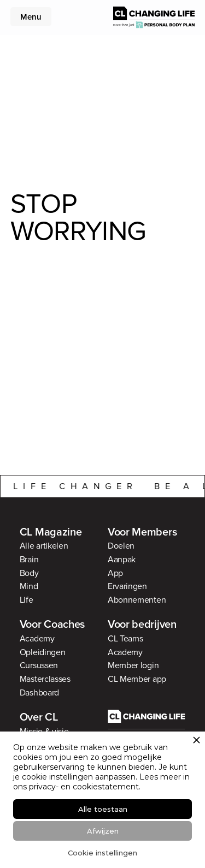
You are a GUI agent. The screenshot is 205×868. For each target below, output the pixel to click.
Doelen (121, 546)
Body (29, 573)
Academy (37, 639)
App (115, 573)
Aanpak (122, 560)
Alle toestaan (103, 809)
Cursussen (39, 665)
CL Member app (137, 679)
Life (27, 600)
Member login (133, 665)
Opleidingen (43, 652)
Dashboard (39, 693)
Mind (29, 586)
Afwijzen (103, 831)
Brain (29, 560)
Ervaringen (127, 586)
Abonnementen (137, 600)
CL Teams (125, 639)
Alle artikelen (44, 546)
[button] (30, 14)
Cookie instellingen (102, 853)
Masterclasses (45, 679)
